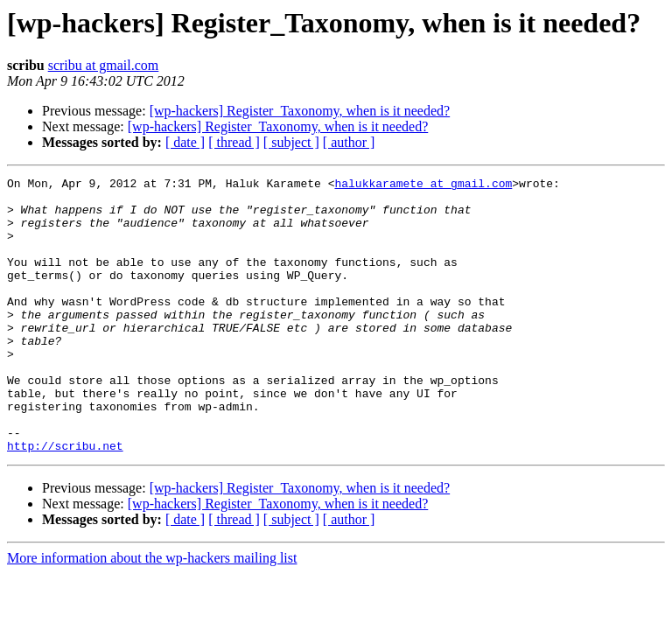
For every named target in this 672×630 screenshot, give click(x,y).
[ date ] (185, 142)
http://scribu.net (65, 500)
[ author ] (349, 142)
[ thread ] (234, 142)
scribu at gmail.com (104, 65)
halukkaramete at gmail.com (423, 185)
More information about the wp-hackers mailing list (152, 613)
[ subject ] (291, 142)
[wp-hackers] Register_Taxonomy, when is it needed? (300, 111)
